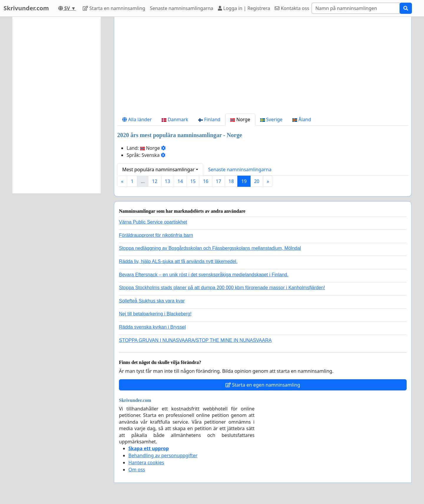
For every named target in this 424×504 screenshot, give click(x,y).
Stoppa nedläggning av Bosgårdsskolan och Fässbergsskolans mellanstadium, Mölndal (210, 248)
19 (244, 181)
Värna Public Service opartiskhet (153, 222)
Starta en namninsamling (114, 8)
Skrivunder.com (26, 8)
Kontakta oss (292, 8)
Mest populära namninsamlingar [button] (158, 169)
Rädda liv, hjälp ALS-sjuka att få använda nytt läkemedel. (178, 261)
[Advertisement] (263, 67)
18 (231, 181)
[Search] (356, 8)
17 (218, 181)
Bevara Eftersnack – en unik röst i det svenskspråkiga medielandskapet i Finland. (204, 275)
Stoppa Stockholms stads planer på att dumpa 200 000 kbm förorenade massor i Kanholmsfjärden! (222, 288)
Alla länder (137, 119)
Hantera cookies (146, 463)
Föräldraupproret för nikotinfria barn (156, 235)
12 (155, 181)
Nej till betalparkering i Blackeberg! (155, 314)
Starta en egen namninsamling (263, 385)
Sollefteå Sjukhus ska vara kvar (152, 301)
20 (257, 181)
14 (180, 181)
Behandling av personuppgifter (163, 455)
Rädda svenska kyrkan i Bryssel (152, 327)
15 (193, 181)
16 (206, 181)
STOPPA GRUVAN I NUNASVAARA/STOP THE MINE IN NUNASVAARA (195, 340)
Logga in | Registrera (244, 8)
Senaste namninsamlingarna (182, 8)
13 (168, 181)
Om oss (137, 470)
